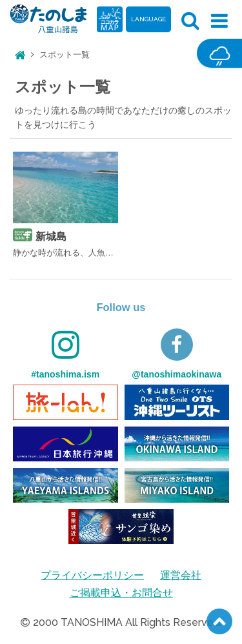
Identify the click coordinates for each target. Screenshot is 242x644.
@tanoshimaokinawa (176, 354)
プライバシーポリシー (92, 575)
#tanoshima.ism (65, 354)
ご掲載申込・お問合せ (121, 593)
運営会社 (181, 575)
